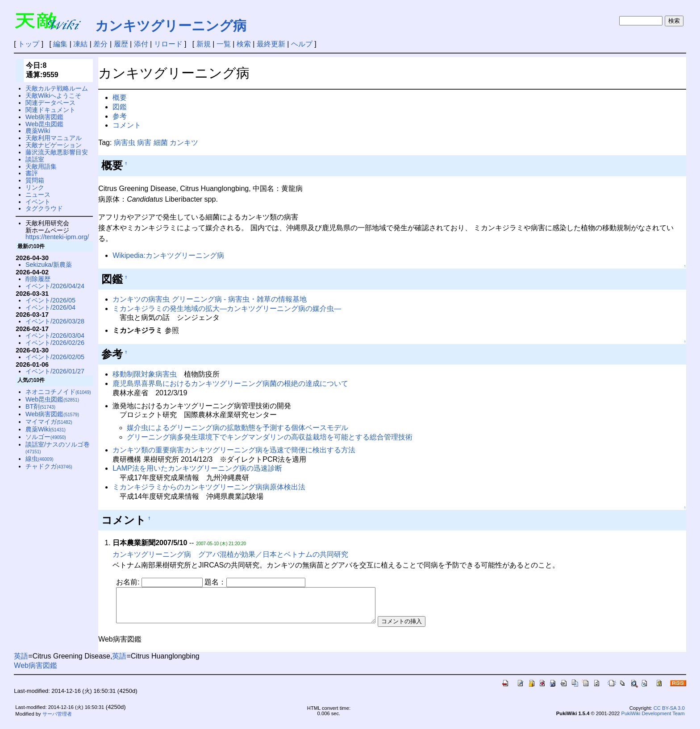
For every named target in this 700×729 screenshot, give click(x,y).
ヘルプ (302, 44)
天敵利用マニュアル (54, 138)
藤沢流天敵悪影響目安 (57, 152)
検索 (244, 44)
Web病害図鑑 (44, 117)
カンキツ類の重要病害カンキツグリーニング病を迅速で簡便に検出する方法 (234, 450)
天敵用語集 (41, 166)
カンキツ (184, 143)
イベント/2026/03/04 (55, 336)
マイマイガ (49, 422)
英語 (21, 663)
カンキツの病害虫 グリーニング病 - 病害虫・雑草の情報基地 (210, 299)
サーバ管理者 (57, 721)
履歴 (121, 44)
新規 (204, 44)
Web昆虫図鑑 (44, 124)
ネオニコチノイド (58, 392)
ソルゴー (46, 437)
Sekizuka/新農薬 (49, 265)
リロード (168, 44)
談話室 (35, 159)
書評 (32, 173)
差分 (100, 44)
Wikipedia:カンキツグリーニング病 (168, 255)
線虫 (40, 459)
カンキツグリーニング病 (171, 26)
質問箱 (35, 180)
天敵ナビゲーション (54, 145)
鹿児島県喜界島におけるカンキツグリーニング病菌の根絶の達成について (230, 383)
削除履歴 (38, 279)
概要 (120, 97)
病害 (144, 143)
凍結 (80, 44)
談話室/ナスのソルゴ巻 (58, 448)
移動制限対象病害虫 (145, 374)
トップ (29, 44)
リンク (35, 187)
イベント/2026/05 (50, 300)
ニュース (38, 195)
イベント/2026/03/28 (55, 321)
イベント (38, 202)
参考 (120, 116)
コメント (127, 125)
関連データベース (50, 103)
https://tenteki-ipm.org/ (57, 237)
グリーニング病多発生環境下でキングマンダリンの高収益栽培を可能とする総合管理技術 (270, 437)
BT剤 (40, 406)
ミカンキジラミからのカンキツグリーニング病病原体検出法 (209, 487)
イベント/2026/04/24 (55, 286)
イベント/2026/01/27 (55, 371)
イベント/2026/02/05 (55, 357)
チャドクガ (49, 466)
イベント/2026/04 (50, 307)
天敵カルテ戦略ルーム (57, 88)
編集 (60, 44)
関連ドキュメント (50, 110)
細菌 (161, 143)
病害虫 (125, 143)
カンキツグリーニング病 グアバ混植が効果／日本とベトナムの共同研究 (230, 554)
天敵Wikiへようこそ (53, 95)
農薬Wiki (38, 131)
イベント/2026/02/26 (55, 343)
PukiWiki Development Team (653, 720)
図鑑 (120, 107)
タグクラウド (44, 208)
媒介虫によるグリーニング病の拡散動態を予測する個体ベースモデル (237, 428)
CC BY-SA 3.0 (669, 715)
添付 (141, 44)
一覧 (224, 44)
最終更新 (271, 44)
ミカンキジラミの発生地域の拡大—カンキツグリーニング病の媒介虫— (227, 309)
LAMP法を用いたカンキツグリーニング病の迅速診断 (197, 468)
